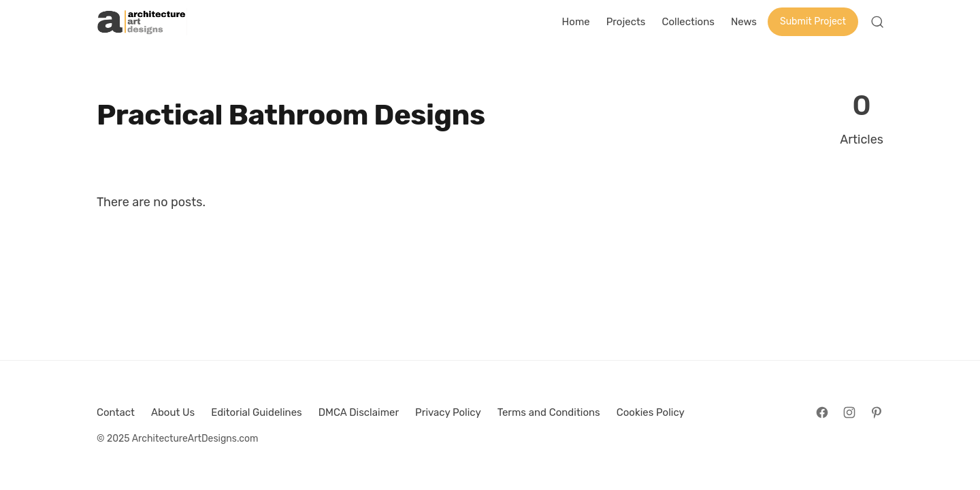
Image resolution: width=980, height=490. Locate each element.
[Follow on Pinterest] (877, 412)
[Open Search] (877, 22)
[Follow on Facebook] (822, 412)
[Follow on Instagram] (849, 412)
